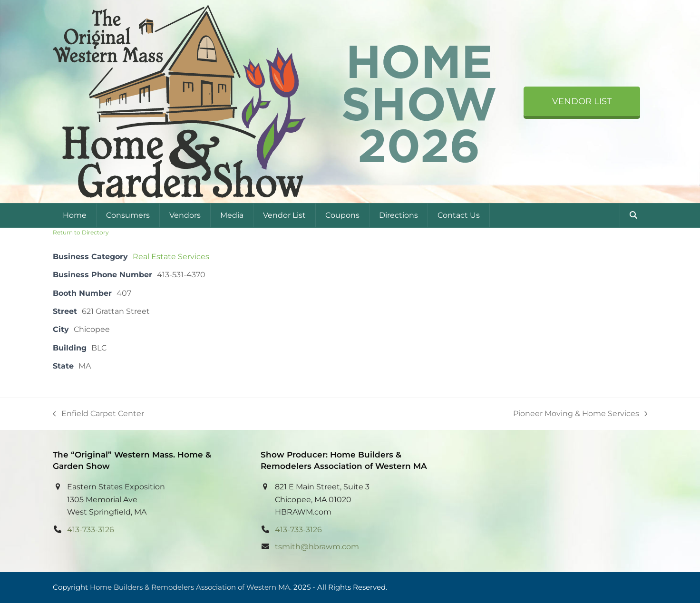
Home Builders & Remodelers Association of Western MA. (191, 587)
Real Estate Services (171, 257)
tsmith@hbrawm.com (317, 547)
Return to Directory (81, 232)
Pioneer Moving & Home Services (580, 414)
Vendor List (582, 101)
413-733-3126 (91, 530)
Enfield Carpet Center (98, 414)
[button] (633, 215)
